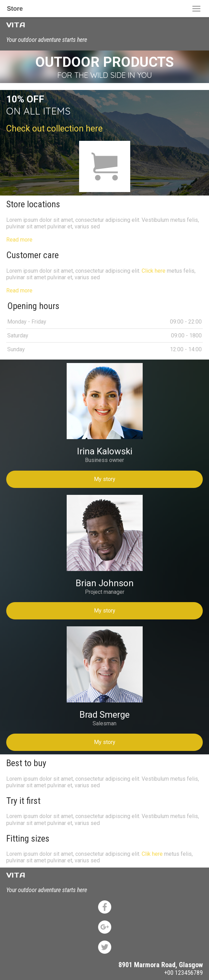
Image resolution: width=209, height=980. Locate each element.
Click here (154, 271)
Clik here (152, 854)
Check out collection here (54, 129)
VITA (16, 25)
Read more (19, 240)
